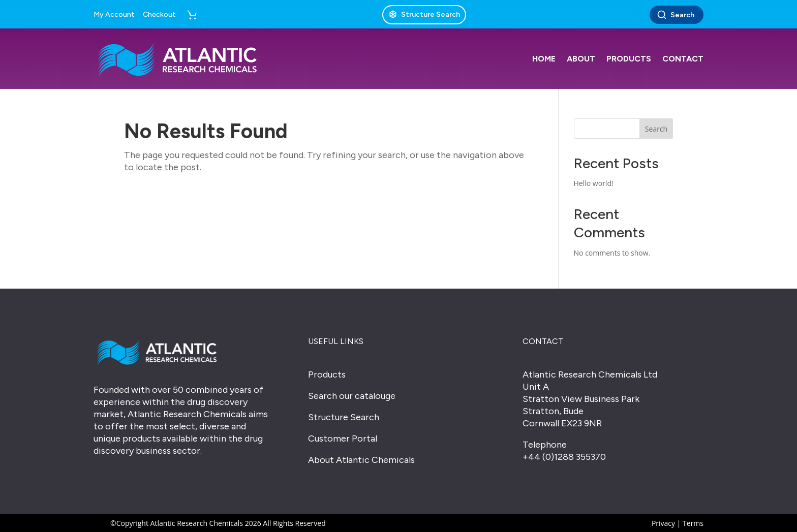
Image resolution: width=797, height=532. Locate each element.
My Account (114, 15)
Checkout (159, 15)
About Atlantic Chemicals (361, 460)
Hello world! (594, 183)
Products (629, 59)
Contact (683, 59)
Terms (693, 523)
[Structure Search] (424, 15)
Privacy (663, 523)
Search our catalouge (352, 396)
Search (676, 15)
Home (544, 59)
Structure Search (344, 417)
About (581, 59)
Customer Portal (343, 439)
